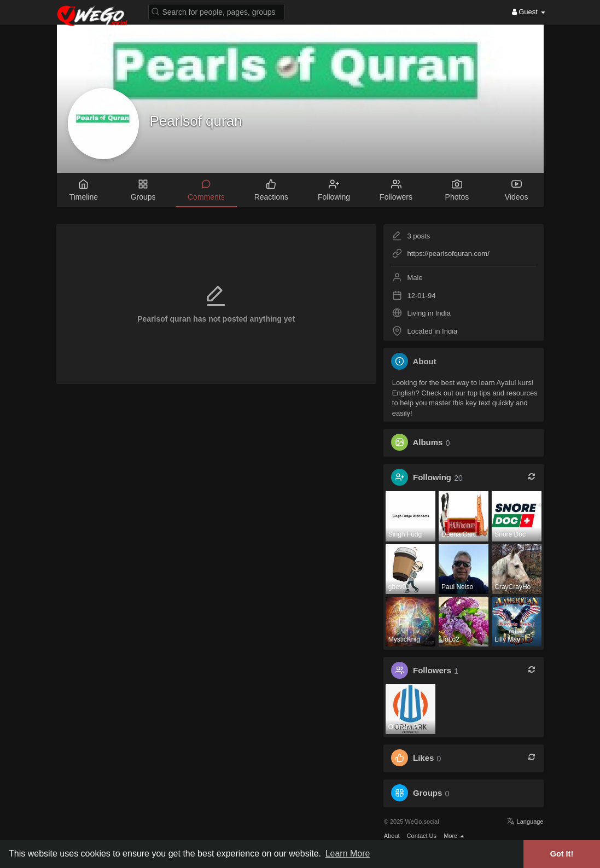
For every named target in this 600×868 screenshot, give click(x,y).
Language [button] (525, 822)
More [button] (454, 836)
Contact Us (422, 836)
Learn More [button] (348, 854)
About (392, 836)
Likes (423, 758)
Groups (427, 793)
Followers (432, 671)
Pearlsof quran (196, 121)
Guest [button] (529, 12)
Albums (427, 443)
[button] (217, 11)
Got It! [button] (562, 854)
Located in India (432, 331)
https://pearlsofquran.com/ (448, 254)
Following (432, 478)
